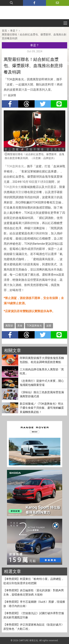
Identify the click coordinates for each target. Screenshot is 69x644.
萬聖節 (20, 192)
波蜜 (49, 326)
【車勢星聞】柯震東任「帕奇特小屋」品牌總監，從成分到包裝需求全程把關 (34, 581)
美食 (20, 326)
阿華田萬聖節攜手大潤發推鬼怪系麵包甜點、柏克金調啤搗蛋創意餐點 (42, 360)
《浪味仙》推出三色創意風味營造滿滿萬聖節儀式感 (42, 394)
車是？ (14, 31)
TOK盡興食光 (15, 166)
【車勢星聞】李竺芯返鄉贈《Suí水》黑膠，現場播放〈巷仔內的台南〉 (34, 604)
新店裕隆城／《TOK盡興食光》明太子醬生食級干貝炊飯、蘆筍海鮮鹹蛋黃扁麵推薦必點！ (42, 408)
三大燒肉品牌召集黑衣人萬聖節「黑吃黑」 (42, 372)
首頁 (4, 31)
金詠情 (12, 95)
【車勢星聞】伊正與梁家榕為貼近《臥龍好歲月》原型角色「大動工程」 (34, 627)
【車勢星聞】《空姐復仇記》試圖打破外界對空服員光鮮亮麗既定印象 (34, 615)
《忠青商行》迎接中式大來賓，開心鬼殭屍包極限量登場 (42, 383)
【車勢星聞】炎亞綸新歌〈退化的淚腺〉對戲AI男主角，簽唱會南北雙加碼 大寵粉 (34, 592)
